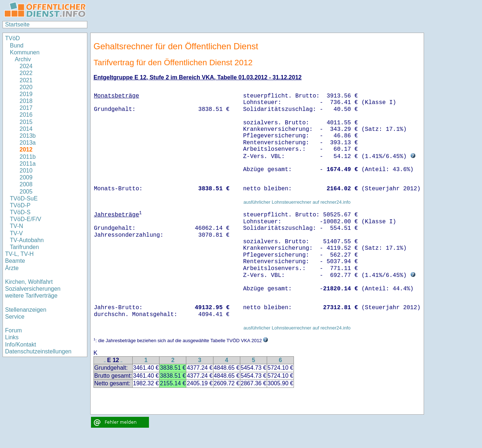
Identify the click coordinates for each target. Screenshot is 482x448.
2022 (26, 73)
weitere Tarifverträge (31, 296)
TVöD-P (20, 205)
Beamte (15, 261)
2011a (28, 164)
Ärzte (12, 268)
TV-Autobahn (27, 240)
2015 (26, 122)
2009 (26, 177)
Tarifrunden (24, 247)
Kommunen (25, 52)
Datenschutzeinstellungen (38, 351)
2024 (26, 66)
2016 (26, 115)
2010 (26, 171)
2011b (28, 157)
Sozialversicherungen (33, 289)
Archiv (23, 59)
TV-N (16, 226)
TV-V (16, 233)
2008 (26, 184)
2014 (26, 129)
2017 (26, 108)
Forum (13, 330)
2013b (28, 136)
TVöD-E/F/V (25, 219)
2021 (26, 80)
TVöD (13, 38)
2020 (26, 87)
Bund (16, 45)
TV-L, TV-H (19, 254)
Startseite (17, 24)
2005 (26, 192)
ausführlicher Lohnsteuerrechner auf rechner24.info (297, 202)
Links (12, 337)
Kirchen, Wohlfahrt (29, 282)
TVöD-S (20, 212)
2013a (28, 143)
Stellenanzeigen (26, 310)
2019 (26, 94)
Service (15, 317)
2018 (26, 101)
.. (105, 361)
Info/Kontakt (20, 345)
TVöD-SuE (24, 198)
